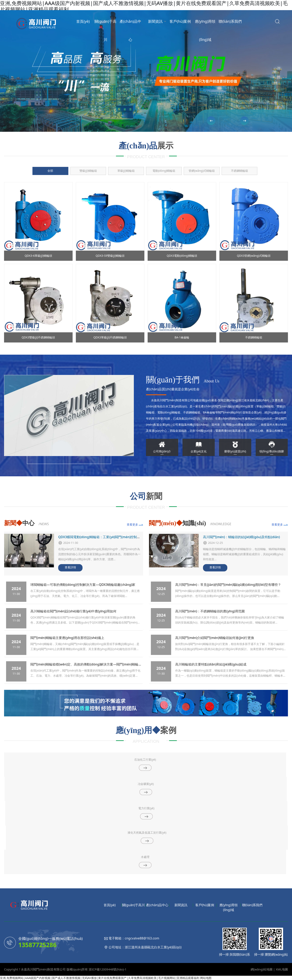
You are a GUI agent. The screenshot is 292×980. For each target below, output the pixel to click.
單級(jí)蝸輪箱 (126, 171)
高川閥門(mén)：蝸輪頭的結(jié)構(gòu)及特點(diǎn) (241, 537)
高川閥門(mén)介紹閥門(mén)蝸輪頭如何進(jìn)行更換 (215, 638)
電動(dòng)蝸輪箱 (164, 171)
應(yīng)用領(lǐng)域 (205, 30)
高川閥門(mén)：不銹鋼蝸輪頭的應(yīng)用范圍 (210, 611)
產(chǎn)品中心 (130, 30)
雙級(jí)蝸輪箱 (88, 171)
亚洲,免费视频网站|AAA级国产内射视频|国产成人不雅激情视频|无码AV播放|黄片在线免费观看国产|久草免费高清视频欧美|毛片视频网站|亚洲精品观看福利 (100, 978)
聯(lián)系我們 (230, 21)
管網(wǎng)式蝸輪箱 (202, 171)
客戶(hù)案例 (180, 21)
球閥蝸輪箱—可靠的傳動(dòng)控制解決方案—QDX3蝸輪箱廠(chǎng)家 (83, 585)
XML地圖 (282, 969)
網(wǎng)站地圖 (262, 969)
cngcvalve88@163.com (142, 938)
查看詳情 (70, 567)
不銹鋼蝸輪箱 (239, 171)
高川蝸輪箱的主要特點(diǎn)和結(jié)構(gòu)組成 (211, 664)
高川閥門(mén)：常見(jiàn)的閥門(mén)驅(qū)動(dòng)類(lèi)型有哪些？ (228, 585)
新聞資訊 (155, 21)
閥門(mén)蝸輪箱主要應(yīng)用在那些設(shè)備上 (67, 638)
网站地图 (206, 978)
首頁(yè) (83, 21)
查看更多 (132, 524)
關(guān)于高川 (105, 30)
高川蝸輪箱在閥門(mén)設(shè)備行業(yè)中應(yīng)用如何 (73, 611)
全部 (50, 171)
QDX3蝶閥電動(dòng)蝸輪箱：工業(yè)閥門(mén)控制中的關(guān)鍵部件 (112, 537)
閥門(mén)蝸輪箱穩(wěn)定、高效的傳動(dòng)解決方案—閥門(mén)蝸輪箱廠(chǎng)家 (95, 664)
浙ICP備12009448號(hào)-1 (107, 969)
